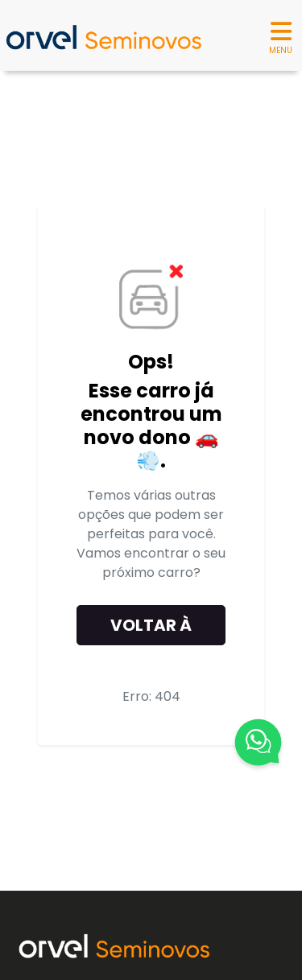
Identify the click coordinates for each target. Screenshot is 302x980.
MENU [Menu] (281, 36)
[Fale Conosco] (258, 745)
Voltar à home (151, 630)
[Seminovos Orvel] (103, 35)
